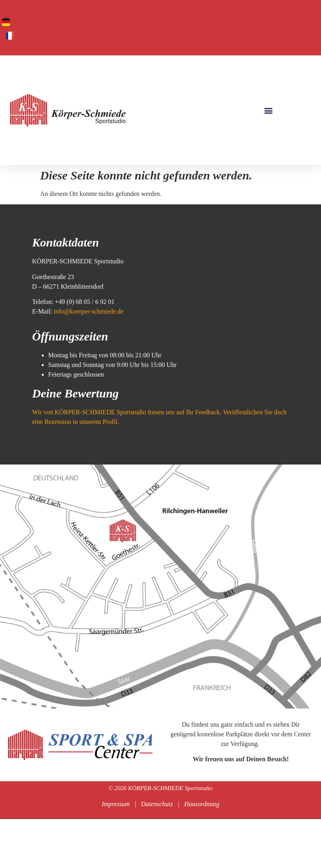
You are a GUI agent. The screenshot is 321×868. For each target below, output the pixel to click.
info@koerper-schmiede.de (88, 311)
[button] (268, 110)
